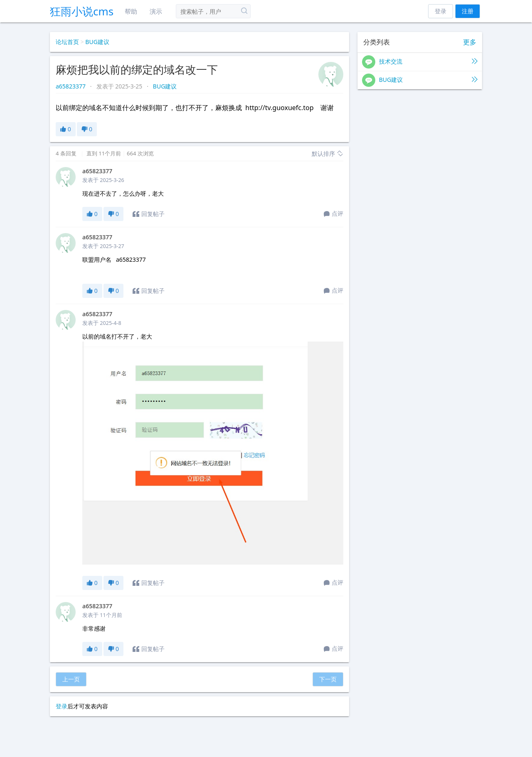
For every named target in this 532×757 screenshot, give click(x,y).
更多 (470, 42)
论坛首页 (67, 42)
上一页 (71, 679)
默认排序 (328, 154)
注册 (468, 11)
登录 (441, 11)
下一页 (328, 679)
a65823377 (71, 86)
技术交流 (420, 62)
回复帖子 (149, 214)
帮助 (131, 11)
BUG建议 (97, 42)
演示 (156, 11)
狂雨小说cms (82, 11)
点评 (334, 214)
